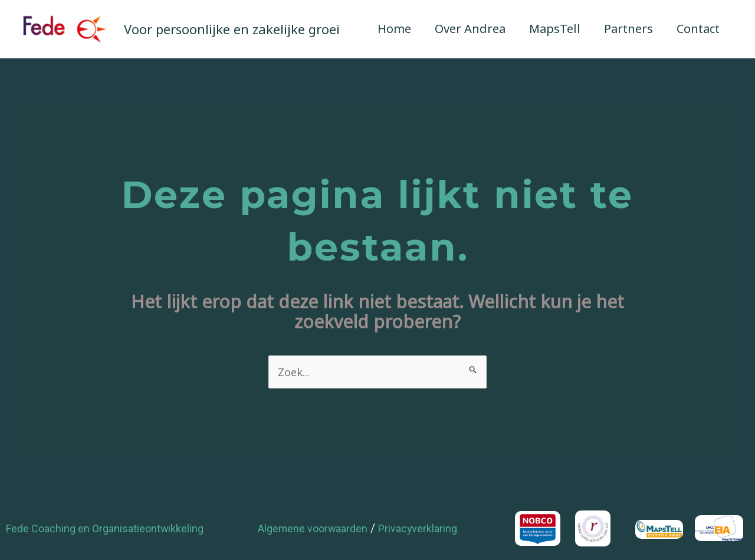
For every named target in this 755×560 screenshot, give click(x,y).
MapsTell (555, 29)
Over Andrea (470, 29)
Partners (628, 29)
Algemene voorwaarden (319, 531)
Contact (698, 29)
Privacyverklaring (436, 531)
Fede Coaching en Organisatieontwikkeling (116, 531)
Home (394, 29)
